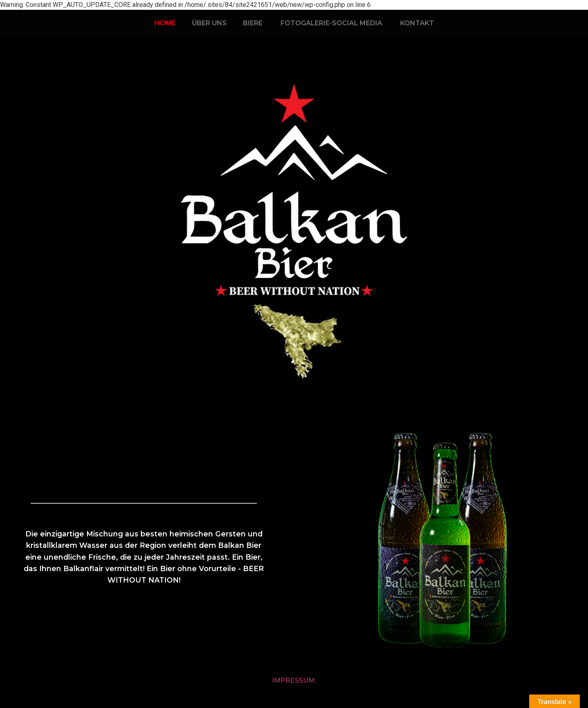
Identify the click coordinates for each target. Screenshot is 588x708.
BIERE (253, 23)
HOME (165, 23)
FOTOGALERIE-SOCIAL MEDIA (331, 23)
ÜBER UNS (209, 23)
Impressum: (294, 680)
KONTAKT (417, 23)
